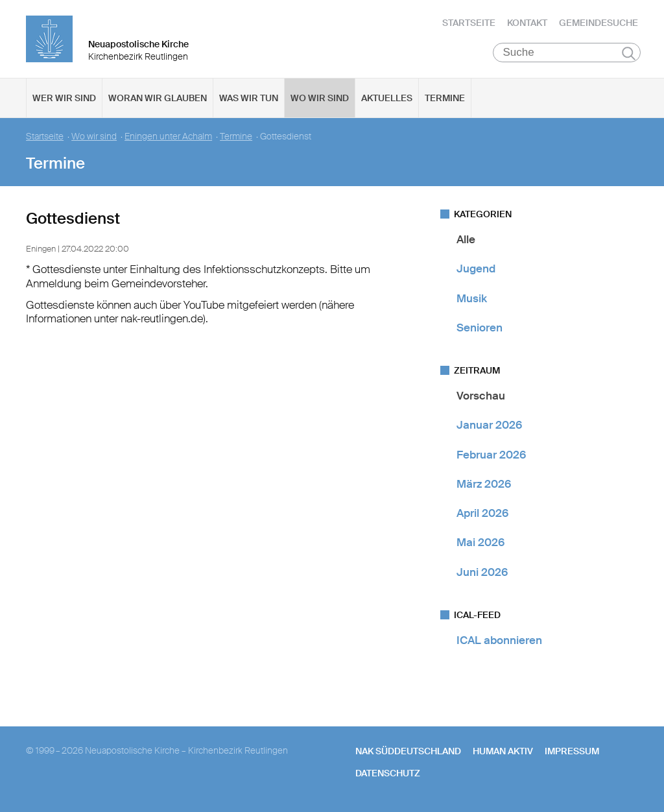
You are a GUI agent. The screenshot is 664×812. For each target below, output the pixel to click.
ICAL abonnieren (499, 640)
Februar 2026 (491, 455)
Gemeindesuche (599, 23)
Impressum (572, 751)
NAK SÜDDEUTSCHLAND (408, 751)
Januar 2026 (489, 425)
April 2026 (482, 513)
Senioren (480, 328)
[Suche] (567, 53)
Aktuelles (387, 98)
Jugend (476, 269)
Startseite (469, 23)
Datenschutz (388, 773)
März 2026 (484, 484)
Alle (466, 239)
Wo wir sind (320, 98)
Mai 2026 (480, 542)
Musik (472, 298)
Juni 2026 (482, 572)
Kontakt (527, 23)
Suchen (629, 53)
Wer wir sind (64, 98)
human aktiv (503, 751)
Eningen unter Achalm (168, 137)
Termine (445, 98)
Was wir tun (249, 98)
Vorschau (481, 396)
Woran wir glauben (158, 98)
